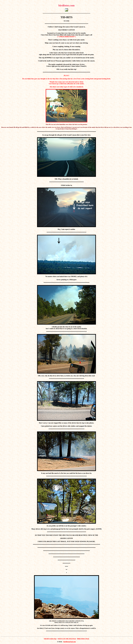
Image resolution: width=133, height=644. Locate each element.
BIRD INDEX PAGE (83, 639)
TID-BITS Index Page (50, 639)
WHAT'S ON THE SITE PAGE (67, 639)
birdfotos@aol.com (70, 642)
